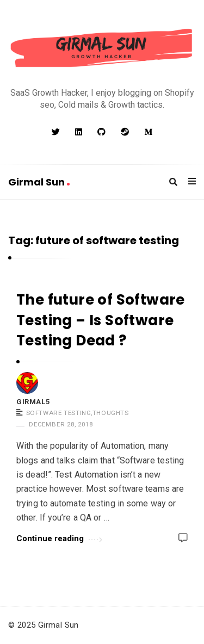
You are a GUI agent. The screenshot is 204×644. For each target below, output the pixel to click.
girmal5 (33, 402)
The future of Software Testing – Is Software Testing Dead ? (101, 320)
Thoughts (111, 413)
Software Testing (59, 413)
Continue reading (59, 538)
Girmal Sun (39, 182)
